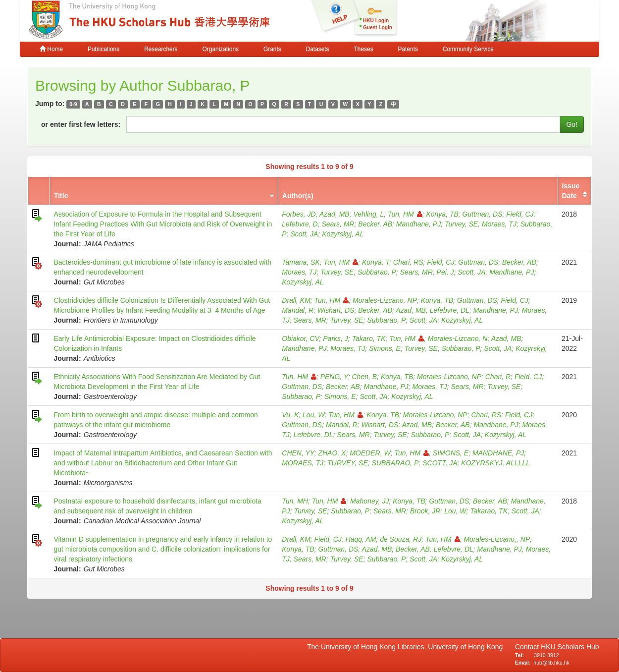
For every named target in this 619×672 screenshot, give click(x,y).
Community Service (468, 49)
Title (61, 196)
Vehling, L (368, 214)
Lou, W (313, 415)
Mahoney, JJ (369, 501)
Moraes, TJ (499, 224)
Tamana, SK (301, 262)
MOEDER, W (370, 453)
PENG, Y (334, 377)
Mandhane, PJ (418, 224)
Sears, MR (338, 224)
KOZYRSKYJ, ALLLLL (495, 463)
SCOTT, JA (440, 463)
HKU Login (376, 21)
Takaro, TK (369, 338)
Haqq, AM (361, 539)
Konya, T (376, 262)
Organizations (221, 49)
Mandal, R (298, 310)
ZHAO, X (332, 453)
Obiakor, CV (300, 338)
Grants (272, 49)
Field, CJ (520, 214)
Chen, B (365, 377)
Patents (408, 49)
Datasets (318, 49)
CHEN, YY (298, 453)
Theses (364, 49)
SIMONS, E (451, 453)
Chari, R (498, 377)
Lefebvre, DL (450, 310)
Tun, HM (405, 214)
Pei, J (445, 272)
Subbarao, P (377, 272)
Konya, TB (442, 214)
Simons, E (385, 348)
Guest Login (378, 28)
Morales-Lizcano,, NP (497, 539)
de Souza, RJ (401, 539)
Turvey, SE (461, 224)
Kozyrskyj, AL (343, 234)
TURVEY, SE (348, 463)
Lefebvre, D (300, 224)
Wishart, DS (336, 310)
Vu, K (290, 415)
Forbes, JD (299, 214)
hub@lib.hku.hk (551, 663)
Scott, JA (304, 234)
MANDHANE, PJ (498, 453)
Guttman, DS (483, 214)
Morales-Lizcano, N (458, 338)
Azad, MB (335, 214)
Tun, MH (295, 501)
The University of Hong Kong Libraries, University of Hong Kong (407, 647)
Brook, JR (425, 511)
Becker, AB (375, 224)
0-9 (73, 104)
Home (51, 49)
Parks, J (335, 338)
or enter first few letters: (81, 124)
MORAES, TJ (303, 463)
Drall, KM (296, 300)
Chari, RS (408, 262)
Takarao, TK (489, 511)
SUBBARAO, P (395, 463)
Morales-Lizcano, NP (385, 300)
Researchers (161, 49)
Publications (103, 49)
